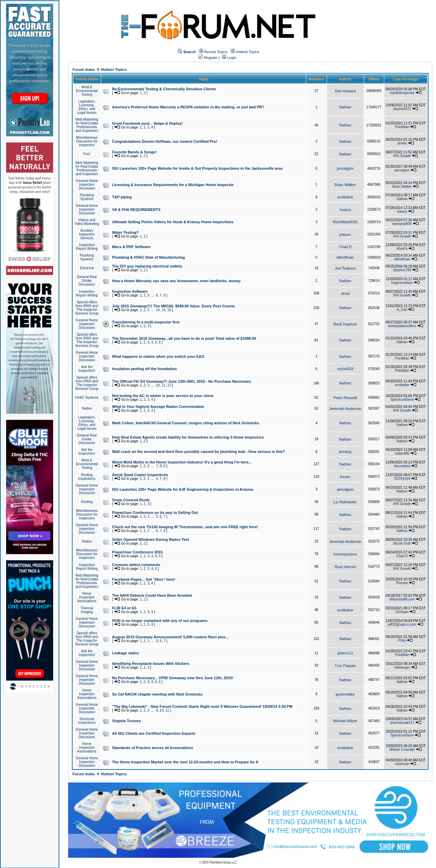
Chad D (345, 247)
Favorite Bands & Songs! (134, 152)
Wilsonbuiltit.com (402, 599)
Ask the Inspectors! (87, 369)
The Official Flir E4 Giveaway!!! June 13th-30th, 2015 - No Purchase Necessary (182, 381)
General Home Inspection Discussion (87, 185)
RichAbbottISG (345, 222)
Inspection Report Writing (87, 247)
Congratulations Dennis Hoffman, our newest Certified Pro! (165, 141)
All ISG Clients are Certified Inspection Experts (154, 733)
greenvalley (345, 694)
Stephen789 (402, 270)
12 (169, 385)
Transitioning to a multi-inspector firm (146, 322)
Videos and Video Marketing (87, 222)
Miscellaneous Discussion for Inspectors (87, 141)
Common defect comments (136, 565)
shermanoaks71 (402, 723)
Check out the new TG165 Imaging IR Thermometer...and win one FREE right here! (185, 527)
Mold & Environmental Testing (87, 91)
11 (163, 385)
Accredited (402, 466)
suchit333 (345, 369)
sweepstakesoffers (402, 326)
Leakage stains (126, 653)
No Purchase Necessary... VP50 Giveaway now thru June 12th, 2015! (173, 678)
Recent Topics (216, 52)
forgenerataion (402, 283)
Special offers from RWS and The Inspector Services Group (87, 308)
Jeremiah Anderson (345, 409)
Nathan (345, 107)
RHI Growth (402, 156)
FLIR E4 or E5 (124, 608)
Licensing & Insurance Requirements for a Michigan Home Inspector (173, 185)
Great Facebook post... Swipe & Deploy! (147, 123)
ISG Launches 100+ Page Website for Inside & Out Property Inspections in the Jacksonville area (197, 168)
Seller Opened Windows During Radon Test (151, 539)
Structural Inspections (87, 721)
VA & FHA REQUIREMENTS (136, 210)
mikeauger (402, 667)
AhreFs (402, 249)
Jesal (345, 293)
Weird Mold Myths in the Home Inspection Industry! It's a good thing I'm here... (182, 462)
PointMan (402, 127)
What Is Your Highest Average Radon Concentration (158, 407)
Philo (402, 641)
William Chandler (402, 750)
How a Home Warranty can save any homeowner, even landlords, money (176, 281)
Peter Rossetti (345, 398)
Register (208, 58)
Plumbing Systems (87, 197)
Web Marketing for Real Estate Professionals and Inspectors (87, 125)
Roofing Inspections (87, 477)
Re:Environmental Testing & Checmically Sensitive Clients (164, 89)
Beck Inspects (345, 324)
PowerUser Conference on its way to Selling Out (155, 513)
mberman (402, 764)
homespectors (345, 554)
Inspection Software (130, 291)
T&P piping (122, 197)
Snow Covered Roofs (131, 500)
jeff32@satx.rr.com (402, 625)
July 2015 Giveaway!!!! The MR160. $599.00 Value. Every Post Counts (174, 306)
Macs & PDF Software (131, 247)
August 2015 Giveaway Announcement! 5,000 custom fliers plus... (170, 637)
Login (229, 58)
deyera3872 (402, 109)
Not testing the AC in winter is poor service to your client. (163, 396)
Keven (345, 477)
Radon (87, 408)
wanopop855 (402, 224)
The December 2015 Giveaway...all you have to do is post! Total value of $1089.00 (184, 338)
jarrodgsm (345, 168)
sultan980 (402, 453)
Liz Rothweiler (345, 502)
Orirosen (402, 612)
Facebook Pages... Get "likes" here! (144, 579)
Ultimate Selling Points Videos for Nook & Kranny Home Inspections (173, 222)
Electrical (87, 268)
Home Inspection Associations (87, 597)
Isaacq (345, 210)
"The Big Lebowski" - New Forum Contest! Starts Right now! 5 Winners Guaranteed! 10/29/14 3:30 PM (202, 706)
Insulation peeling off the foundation (144, 369)
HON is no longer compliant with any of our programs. (160, 621)
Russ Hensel (345, 567)
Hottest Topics (247, 52)
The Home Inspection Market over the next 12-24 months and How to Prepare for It (185, 762)
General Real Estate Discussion (87, 281)
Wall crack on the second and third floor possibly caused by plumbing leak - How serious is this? (199, 452)
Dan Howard (345, 91)
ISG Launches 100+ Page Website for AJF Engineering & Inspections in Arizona (183, 489)
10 (158, 385)
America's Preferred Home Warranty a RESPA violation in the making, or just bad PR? (188, 107)
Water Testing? (125, 232)
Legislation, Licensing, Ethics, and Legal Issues (87, 107)
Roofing (87, 502)
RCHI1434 (402, 479)
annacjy (345, 452)
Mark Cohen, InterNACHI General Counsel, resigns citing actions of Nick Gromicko (186, 423)
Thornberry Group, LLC (223, 862)
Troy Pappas (345, 666)
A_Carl (402, 310)
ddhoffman (345, 257)
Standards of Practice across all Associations (153, 748)
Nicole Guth (402, 543)
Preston (402, 583)
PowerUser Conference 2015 (137, 552)
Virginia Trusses (127, 721)
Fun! (87, 154)
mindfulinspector (402, 93)
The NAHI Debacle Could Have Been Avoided (152, 595)
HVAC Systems (87, 398)
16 (169, 310)
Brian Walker (345, 185)
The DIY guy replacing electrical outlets (147, 266)
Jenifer (402, 143)
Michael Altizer (345, 721)
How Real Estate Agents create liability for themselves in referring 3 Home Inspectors (188, 437)
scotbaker (345, 197)
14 (158, 310)
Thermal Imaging (87, 610)
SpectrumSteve (402, 400)
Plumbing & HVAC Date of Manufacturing (149, 257)
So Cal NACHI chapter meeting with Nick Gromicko (157, 694)
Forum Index (84, 70)
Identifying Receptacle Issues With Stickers (151, 664)
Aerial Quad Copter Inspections (140, 475)
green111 (345, 653)
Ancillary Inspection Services (87, 234)
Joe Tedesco (345, 268)
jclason (345, 234)
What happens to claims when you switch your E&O (158, 356)
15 (163, 310)
